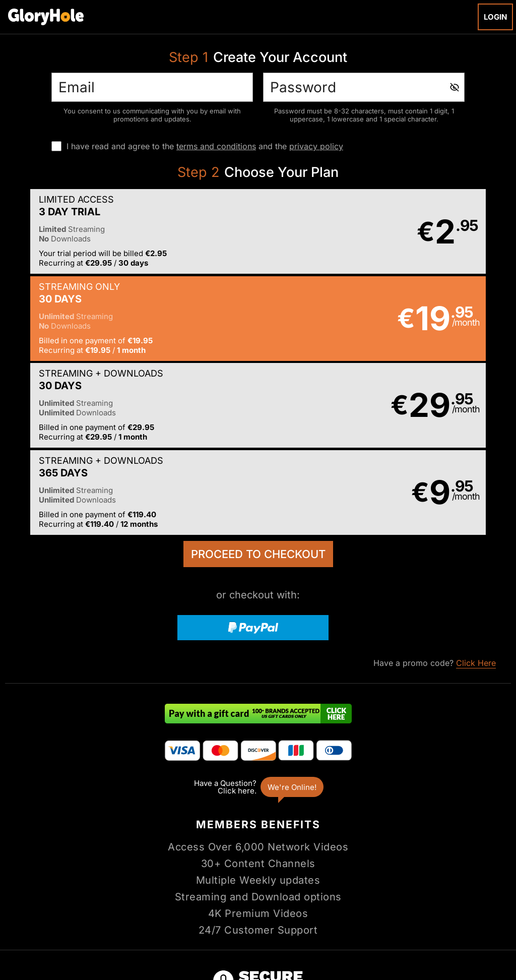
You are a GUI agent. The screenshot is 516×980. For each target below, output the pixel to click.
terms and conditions (216, 146)
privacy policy (316, 146)
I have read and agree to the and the (205, 146)
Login (495, 17)
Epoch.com (63, 915)
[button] (131, 232)
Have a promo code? (435, 491)
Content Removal (477, 915)
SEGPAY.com (336, 915)
